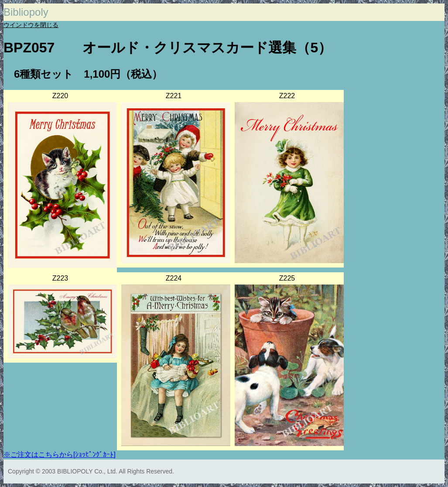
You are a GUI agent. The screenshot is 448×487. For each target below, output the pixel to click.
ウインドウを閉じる (31, 25)
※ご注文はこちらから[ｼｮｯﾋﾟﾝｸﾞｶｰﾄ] (60, 454)
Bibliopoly (26, 12)
